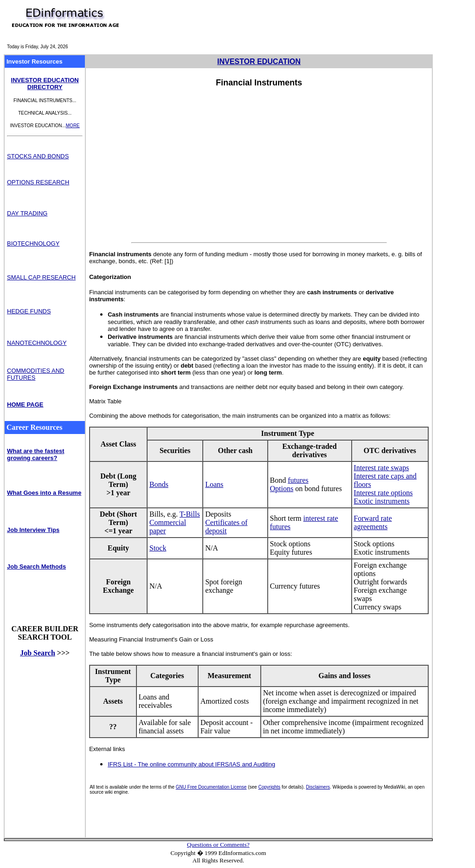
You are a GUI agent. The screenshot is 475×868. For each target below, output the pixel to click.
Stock (158, 548)
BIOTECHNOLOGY (33, 243)
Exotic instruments (382, 501)
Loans (214, 484)
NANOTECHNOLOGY (37, 343)
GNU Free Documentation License (211, 787)
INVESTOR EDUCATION (259, 62)
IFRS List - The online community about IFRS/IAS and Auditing (191, 764)
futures (298, 480)
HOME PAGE (25, 405)
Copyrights (270, 787)
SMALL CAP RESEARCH (41, 277)
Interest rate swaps (382, 468)
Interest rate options (383, 493)
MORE (73, 126)
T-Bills (190, 514)
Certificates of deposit (226, 527)
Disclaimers (318, 787)
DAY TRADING (27, 213)
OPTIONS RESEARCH (38, 182)
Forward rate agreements (373, 522)
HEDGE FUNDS (29, 311)
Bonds (159, 484)
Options (282, 489)
